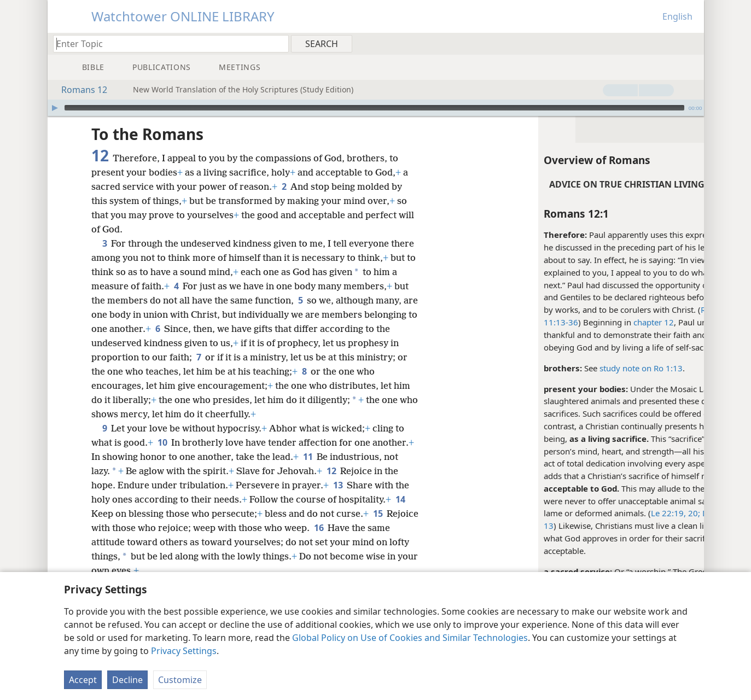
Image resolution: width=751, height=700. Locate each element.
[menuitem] (692, 43)
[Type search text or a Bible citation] (166, 43)
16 (353, 528)
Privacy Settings (184, 651)
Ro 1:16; (636, 310)
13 (468, 526)
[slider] (374, 108)
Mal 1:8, (675, 513)
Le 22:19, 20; (595, 513)
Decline (127, 680)
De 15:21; (639, 513)
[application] (376, 108)
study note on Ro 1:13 (561, 368)
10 (162, 442)
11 (308, 457)
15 (378, 514)
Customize (180, 680)
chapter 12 (573, 322)
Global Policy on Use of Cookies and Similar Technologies (410, 638)
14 (400, 499)
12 (331, 471)
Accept (83, 680)
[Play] (55, 108)
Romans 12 (79, 90)
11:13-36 (481, 322)
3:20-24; (668, 310)
